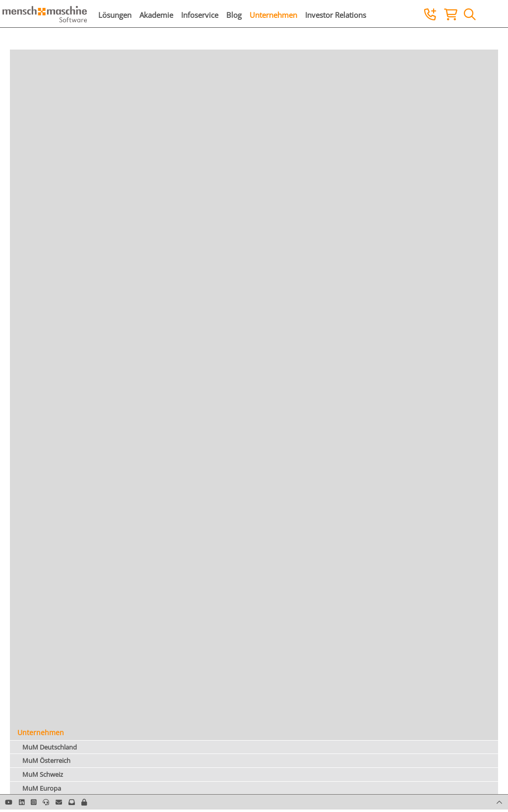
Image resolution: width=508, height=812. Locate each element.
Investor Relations (336, 15)
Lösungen (115, 15)
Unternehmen (273, 15)
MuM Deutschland (50, 747)
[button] (84, 802)
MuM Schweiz (43, 774)
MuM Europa (42, 788)
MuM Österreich (46, 760)
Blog (234, 15)
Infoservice (200, 15)
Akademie (156, 15)
